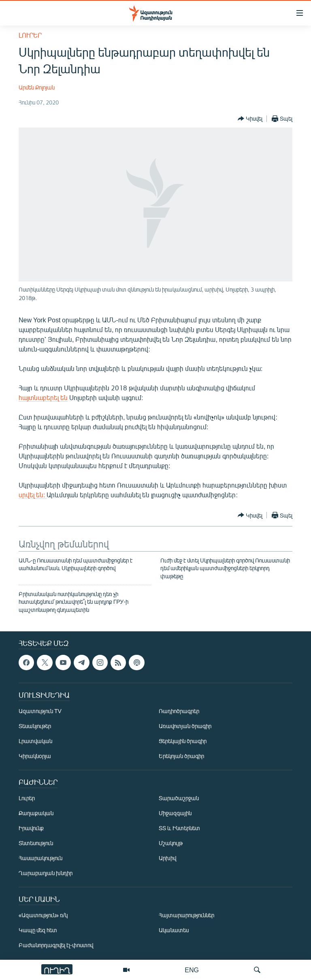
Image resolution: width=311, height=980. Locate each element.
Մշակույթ (171, 843)
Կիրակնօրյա (35, 756)
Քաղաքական (36, 813)
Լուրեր (30, 35)
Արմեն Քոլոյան (37, 87)
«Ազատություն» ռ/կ (43, 915)
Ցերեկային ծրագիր (183, 741)
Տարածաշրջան (179, 798)
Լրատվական (35, 741)
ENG (192, 970)
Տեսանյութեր (35, 726)
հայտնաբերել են (43, 397)
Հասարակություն (40, 858)
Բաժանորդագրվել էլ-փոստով (56, 945)
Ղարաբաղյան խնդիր (46, 873)
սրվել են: (33, 495)
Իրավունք (31, 828)
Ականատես (174, 930)
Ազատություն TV (40, 711)
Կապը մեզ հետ (38, 930)
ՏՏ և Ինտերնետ (179, 828)
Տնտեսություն (36, 843)
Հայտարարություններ (186, 915)
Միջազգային (175, 813)
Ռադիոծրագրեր (179, 711)
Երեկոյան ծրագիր (181, 756)
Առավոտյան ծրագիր (185, 726)
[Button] (250, 119)
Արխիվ (167, 858)
